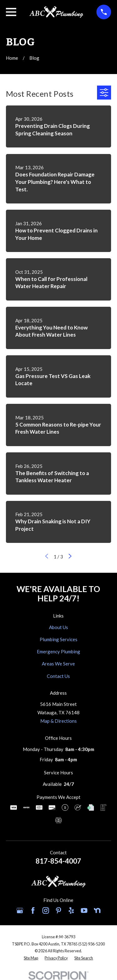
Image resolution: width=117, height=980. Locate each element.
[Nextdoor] (97, 910)
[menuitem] (31, 958)
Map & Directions (58, 721)
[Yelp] (71, 910)
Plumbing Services (58, 639)
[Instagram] (46, 910)
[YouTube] (84, 910)
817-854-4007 (58, 861)
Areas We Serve (58, 664)
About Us (58, 627)
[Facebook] (33, 910)
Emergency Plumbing (58, 651)
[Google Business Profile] (20, 910)
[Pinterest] (58, 910)
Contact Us (58, 676)
